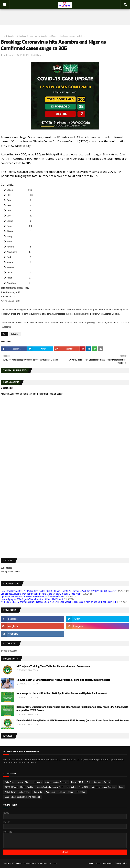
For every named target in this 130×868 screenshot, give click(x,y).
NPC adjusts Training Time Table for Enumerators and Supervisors (53, 666)
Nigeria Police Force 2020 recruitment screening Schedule (91, 787)
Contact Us (108, 863)
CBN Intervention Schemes (56, 782)
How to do (38, 792)
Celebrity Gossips (66, 792)
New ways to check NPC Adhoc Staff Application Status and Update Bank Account (62, 694)
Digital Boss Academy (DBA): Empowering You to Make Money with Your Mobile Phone (41, 594)
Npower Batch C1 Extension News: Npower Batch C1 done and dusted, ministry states (63, 680)
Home (3, 36)
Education (81, 792)
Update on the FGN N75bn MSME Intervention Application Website (32, 596)
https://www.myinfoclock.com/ (45, 863)
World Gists (50, 792)
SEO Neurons (17, 863)
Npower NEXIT (77, 782)
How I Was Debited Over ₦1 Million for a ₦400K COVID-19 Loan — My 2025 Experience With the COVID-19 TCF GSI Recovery (59, 591)
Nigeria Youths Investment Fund (50, 787)
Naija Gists (12, 36)
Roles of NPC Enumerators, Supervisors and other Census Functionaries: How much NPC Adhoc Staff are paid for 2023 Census (72, 709)
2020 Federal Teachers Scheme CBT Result (23, 797)
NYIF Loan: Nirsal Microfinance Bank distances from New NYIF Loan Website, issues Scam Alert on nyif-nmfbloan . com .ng (58, 602)
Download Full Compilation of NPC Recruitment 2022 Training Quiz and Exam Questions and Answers (73, 721)
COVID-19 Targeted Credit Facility (19, 787)
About (98, 863)
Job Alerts (37, 782)
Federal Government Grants (98, 782)
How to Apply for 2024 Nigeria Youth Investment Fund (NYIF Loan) (32, 599)
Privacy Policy (121, 863)
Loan (121, 787)
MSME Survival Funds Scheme (17, 792)
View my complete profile (10, 572)
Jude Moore (9, 55)
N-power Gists (23, 782)
